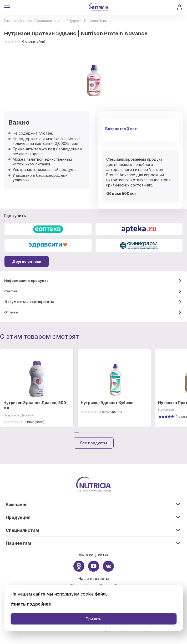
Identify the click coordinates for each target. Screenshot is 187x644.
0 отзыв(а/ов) (25, 41)
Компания (17, 504)
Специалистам (22, 530)
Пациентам (18, 543)
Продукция (18, 517)
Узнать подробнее (31, 604)
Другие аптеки (27, 261)
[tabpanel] (94, 78)
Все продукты (94, 443)
